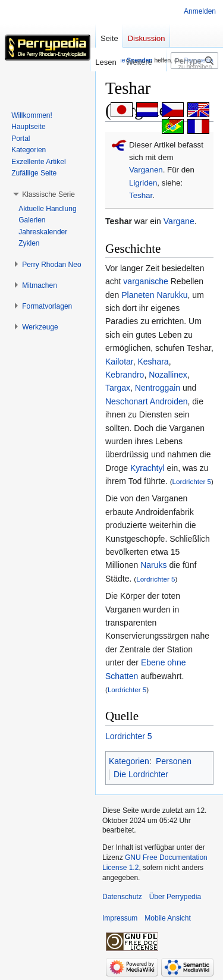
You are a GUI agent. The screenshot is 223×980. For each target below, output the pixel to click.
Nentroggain (158, 388)
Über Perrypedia (175, 897)
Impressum (120, 918)
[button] (48, 194)
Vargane (179, 221)
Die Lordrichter (141, 774)
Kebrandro (125, 375)
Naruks (153, 565)
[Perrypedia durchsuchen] (194, 61)
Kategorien (129, 761)
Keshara (153, 362)
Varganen (146, 170)
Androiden (169, 401)
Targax (118, 388)
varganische (146, 281)
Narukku (172, 295)
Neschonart (127, 401)
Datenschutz (122, 897)
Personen (174, 761)
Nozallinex (168, 375)
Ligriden (143, 183)
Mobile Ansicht (167, 918)
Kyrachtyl (147, 468)
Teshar (141, 195)
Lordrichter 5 (192, 481)
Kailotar (119, 362)
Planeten (138, 295)
